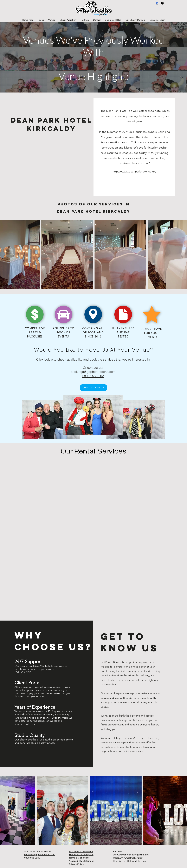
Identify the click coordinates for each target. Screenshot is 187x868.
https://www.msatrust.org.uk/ (128, 858)
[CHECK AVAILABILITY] (93, 388)
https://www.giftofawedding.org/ (130, 861)
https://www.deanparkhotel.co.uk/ (134, 171)
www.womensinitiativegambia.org (131, 855)
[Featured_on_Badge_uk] (157, 3)
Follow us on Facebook (81, 851)
